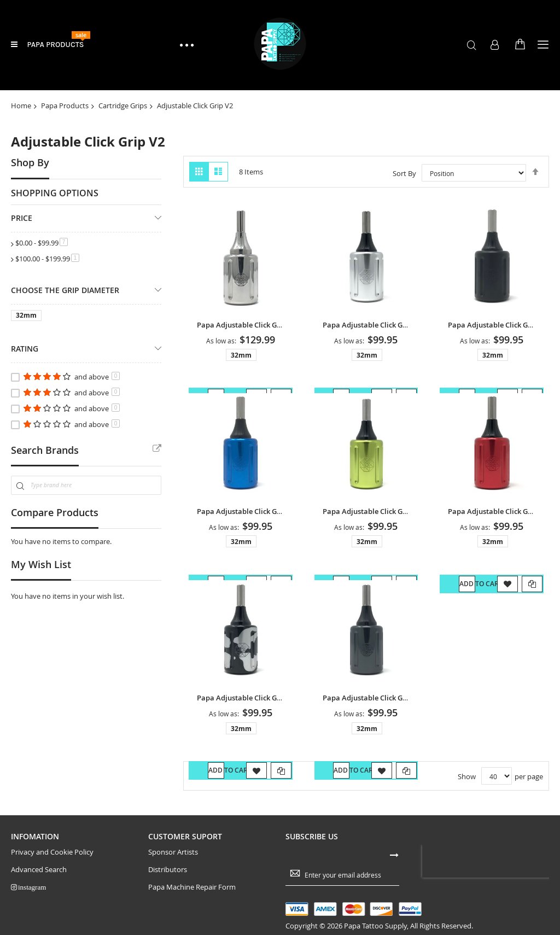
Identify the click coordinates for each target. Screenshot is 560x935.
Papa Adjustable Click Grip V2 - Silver (392, 325)
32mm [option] (241, 356)
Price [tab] (22, 218)
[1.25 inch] (28, 317)
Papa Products (65, 106)
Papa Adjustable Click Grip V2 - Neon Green (404, 512)
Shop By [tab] (30, 162)
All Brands (157, 449)
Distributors (168, 871)
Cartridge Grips (123, 106)
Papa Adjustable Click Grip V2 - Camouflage (278, 700)
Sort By (404, 173)
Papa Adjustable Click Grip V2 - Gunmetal (399, 700)
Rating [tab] (25, 349)
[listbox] (243, 357)
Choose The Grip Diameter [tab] (65, 290)
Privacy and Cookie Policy (52, 854)
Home (21, 106)
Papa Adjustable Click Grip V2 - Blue (264, 512)
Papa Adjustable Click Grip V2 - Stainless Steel (282, 325)
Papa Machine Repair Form (192, 889)
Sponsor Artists (173, 854)
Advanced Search (39, 871)
